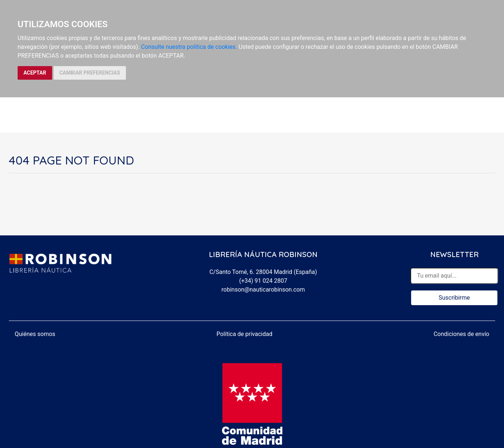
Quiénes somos (35, 334)
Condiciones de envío (461, 334)
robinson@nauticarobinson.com (263, 290)
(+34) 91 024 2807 (263, 281)
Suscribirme (454, 298)
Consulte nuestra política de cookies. (189, 47)
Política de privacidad (244, 334)
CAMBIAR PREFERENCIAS (90, 73)
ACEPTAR (35, 73)
